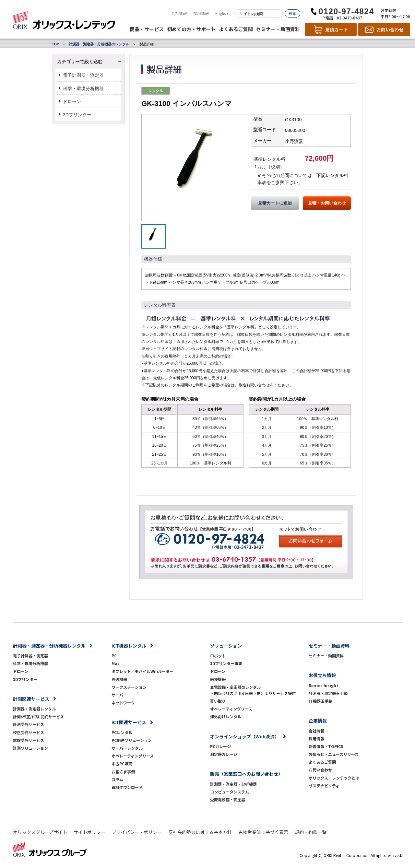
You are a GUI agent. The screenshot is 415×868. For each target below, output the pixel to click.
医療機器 (218, 679)
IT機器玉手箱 (320, 701)
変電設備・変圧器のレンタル (235, 687)
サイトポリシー (89, 832)
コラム (117, 779)
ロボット (218, 656)
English (222, 13)
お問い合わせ (320, 770)
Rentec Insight (323, 685)
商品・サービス (147, 29)
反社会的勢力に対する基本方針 (200, 832)
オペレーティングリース (133, 756)
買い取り (218, 701)
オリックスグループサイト (40, 832)
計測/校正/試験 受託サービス (38, 716)
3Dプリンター (77, 115)
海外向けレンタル (228, 716)
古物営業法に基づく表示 (263, 832)
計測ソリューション (30, 748)
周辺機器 (119, 679)
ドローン (72, 101)
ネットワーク (123, 703)
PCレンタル (122, 732)
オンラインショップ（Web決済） (245, 736)
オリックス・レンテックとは (334, 778)
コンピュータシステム (230, 792)
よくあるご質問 (236, 29)
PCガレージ (220, 746)
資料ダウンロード (127, 787)
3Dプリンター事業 (226, 663)
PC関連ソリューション (132, 740)
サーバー (119, 695)
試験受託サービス (29, 740)
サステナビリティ (324, 786)
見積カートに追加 (275, 203)
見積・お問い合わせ (327, 203)
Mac (116, 663)
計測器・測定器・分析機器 (233, 784)
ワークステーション (129, 687)
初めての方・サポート (191, 29)
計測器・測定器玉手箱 (328, 693)
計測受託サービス (29, 724)
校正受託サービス (29, 732)
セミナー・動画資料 (278, 29)
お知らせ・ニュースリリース (334, 754)
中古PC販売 (122, 763)
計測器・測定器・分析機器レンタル (49, 646)
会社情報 (179, 13)
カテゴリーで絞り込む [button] (80, 62)
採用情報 (201, 13)
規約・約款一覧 (311, 832)
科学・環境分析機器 (83, 88)
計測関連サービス (31, 699)
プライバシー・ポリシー (137, 832)
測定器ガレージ (224, 754)
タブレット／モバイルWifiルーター (142, 671)
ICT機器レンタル (129, 646)
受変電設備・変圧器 (228, 799)
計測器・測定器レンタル (34, 709)
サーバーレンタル (127, 748)
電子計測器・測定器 (83, 75)
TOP (55, 44)
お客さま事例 (123, 772)
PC (114, 656)
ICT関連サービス (129, 722)
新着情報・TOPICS (326, 746)
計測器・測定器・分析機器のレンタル (99, 44)
